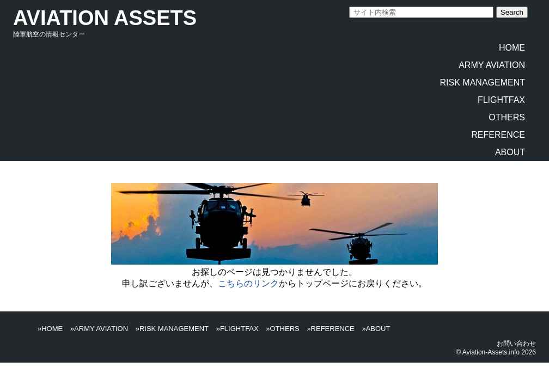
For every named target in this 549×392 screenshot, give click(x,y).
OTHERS (507, 117)
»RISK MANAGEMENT (172, 329)
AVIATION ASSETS (105, 18)
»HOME (50, 329)
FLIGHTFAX (501, 100)
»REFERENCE (330, 329)
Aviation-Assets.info (491, 352)
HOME (512, 48)
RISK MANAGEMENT (483, 82)
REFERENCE (498, 135)
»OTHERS (282, 329)
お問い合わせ (516, 344)
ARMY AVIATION (492, 65)
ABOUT (510, 152)
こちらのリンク (248, 283)
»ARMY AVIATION (99, 329)
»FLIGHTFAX (237, 329)
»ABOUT (376, 329)
